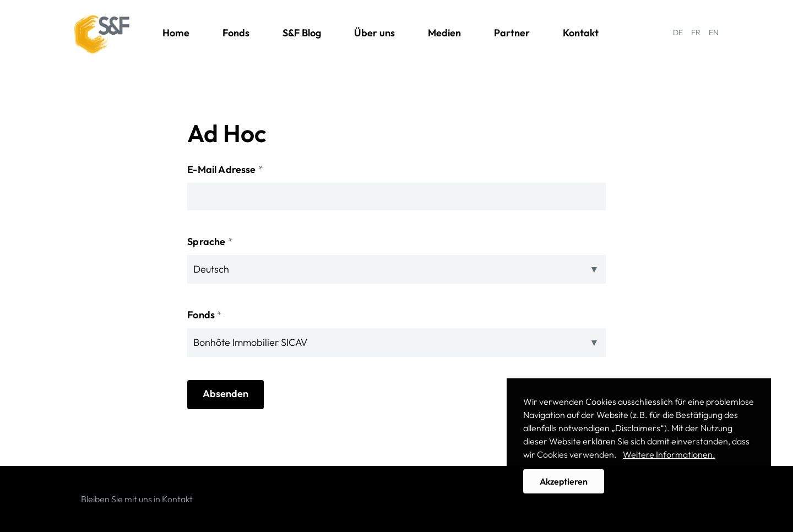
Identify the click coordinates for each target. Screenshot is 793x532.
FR (696, 32)
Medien (444, 33)
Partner (512, 33)
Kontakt (581, 33)
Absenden (226, 393)
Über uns (374, 33)
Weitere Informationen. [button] (669, 454)
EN (714, 32)
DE (678, 32)
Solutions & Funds (102, 35)
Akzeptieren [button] (564, 481)
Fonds (236, 33)
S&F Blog (302, 33)
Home (176, 33)
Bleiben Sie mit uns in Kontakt (137, 499)
